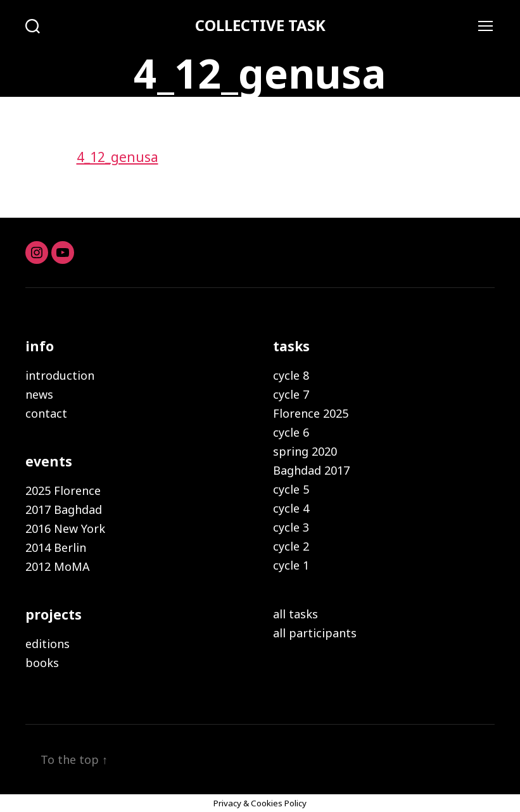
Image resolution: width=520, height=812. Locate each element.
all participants (315, 633)
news (39, 394)
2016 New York (65, 528)
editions (48, 644)
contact (46, 413)
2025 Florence (63, 490)
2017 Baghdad (64, 509)
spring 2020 (305, 451)
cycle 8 (291, 375)
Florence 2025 (311, 413)
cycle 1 (291, 565)
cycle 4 (291, 508)
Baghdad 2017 (311, 470)
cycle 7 (291, 394)
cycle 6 (291, 432)
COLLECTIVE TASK (260, 25)
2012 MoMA (58, 566)
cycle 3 (291, 527)
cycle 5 (291, 489)
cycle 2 (291, 546)
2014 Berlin (56, 547)
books (42, 663)
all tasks (295, 614)
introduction (60, 375)
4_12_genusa (117, 157)
